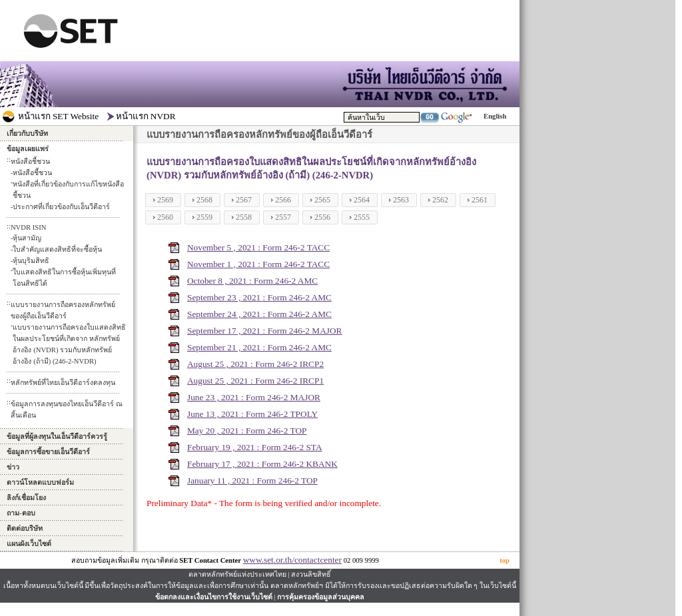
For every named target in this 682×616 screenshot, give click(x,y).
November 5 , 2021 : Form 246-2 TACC (258, 247)
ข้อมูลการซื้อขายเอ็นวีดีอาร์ (48, 452)
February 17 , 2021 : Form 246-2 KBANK (262, 464)
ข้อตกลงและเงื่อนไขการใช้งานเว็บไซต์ (214, 597)
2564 (362, 200)
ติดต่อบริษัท (25, 528)
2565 (322, 200)
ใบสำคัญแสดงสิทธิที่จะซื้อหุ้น (57, 249)
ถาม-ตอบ (21, 513)
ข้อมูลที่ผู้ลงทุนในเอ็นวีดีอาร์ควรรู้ (57, 437)
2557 (283, 217)
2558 (244, 217)
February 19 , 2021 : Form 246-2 (246, 447)
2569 (165, 200)
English (495, 116)
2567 (244, 200)
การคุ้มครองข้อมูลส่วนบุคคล (321, 597)
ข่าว (13, 467)
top (505, 560)
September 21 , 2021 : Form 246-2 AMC (259, 347)
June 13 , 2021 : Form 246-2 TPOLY (252, 414)
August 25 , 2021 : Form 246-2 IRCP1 (255, 381)
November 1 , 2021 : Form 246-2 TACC (258, 264)
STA (314, 447)
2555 (362, 217)
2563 (401, 200)
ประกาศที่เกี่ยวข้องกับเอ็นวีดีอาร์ (61, 207)
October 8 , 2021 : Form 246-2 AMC (252, 281)
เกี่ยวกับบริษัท (27, 134)
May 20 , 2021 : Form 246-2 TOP (247, 431)
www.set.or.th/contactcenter (292, 560)
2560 (165, 217)
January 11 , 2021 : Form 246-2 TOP (252, 480)
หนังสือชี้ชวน (32, 173)
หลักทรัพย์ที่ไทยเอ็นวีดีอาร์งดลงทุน (63, 383)
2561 (480, 200)
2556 (322, 217)
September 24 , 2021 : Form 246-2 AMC (259, 314)
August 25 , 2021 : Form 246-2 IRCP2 (255, 364)
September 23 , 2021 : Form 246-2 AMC (259, 297)
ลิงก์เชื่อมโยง (26, 498)
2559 (204, 217)
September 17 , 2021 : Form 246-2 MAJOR (265, 331)
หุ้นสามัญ (27, 238)
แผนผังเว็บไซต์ (29, 544)
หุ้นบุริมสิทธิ (31, 261)
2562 (440, 200)
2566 (283, 200)
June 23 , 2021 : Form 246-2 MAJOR (254, 397)
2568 (204, 200)
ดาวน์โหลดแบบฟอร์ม (40, 482)
